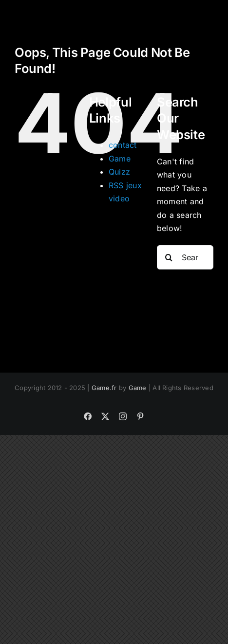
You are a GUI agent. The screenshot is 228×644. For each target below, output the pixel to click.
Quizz (119, 172)
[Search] (169, 257)
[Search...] (185, 257)
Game (120, 159)
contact (123, 145)
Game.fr (104, 388)
